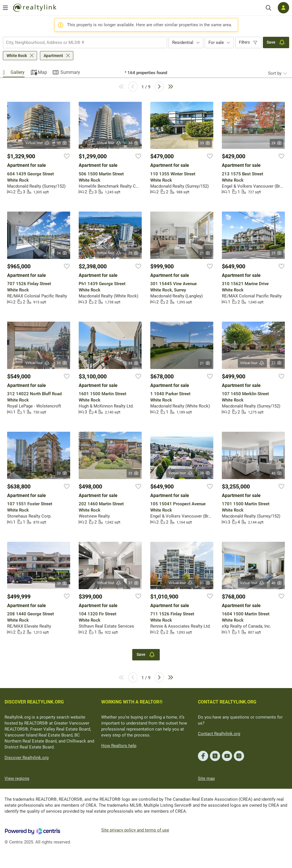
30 (62, 143)
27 (277, 363)
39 (62, 583)
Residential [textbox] (183, 42)
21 (205, 253)
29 (277, 143)
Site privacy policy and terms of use (135, 830)
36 (134, 143)
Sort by (275, 73)
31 (205, 583)
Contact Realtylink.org (219, 734)
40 (277, 473)
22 (134, 253)
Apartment (53, 56)
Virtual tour (38, 143)
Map (42, 72)
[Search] (268, 8)
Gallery (18, 72)
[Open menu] (5, 8)
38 (205, 473)
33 (205, 143)
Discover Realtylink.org (27, 758)
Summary (70, 72)
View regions (17, 778)
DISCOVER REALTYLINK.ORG (34, 702)
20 (62, 473)
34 (62, 253)
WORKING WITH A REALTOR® (132, 702)
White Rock (17, 56)
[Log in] (283, 8)
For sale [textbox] (216, 42)
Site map (206, 778)
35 (134, 473)
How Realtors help (119, 746)
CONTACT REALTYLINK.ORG (227, 702)
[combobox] (85, 42)
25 (277, 253)
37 (134, 583)
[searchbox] (81, 42)
